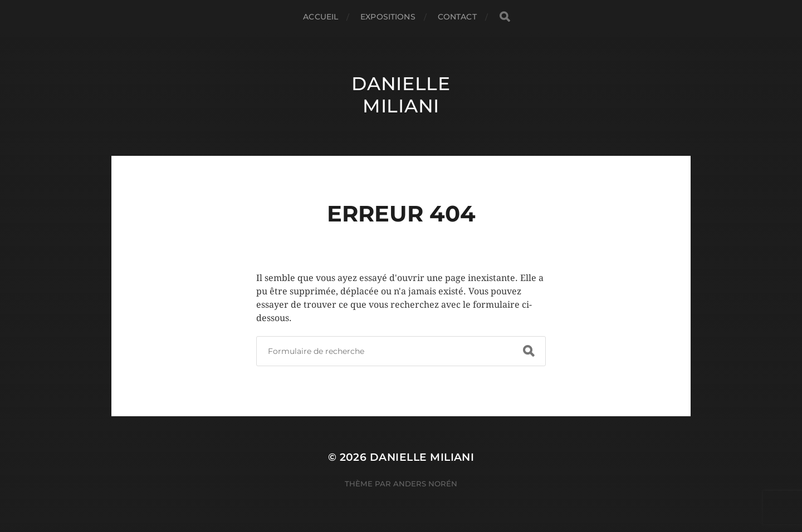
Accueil (321, 17)
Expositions (388, 17)
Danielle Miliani (401, 95)
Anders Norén (425, 484)
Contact (457, 17)
